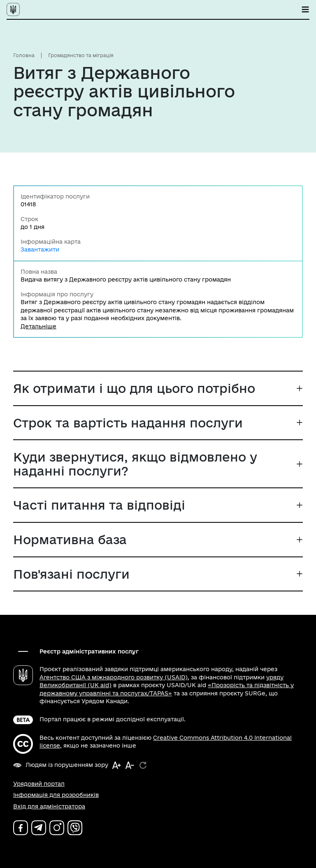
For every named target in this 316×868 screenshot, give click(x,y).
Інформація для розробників (56, 795)
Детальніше (38, 326)
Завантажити (40, 249)
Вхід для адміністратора (49, 806)
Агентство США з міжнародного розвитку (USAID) (114, 677)
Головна (24, 55)
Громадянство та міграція (81, 55)
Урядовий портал (39, 784)
